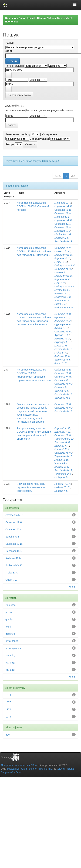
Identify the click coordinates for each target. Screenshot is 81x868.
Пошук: (10, 43)
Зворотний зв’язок (11, 772)
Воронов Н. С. (62, 258)
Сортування (50, 134)
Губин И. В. (61, 262)
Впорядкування (39, 139)
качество (10, 605)
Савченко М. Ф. (63, 269)
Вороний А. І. (62, 446)
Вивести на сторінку (18, 134)
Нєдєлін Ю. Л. (62, 487)
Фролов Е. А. (62, 318)
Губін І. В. (60, 283)
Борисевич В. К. (63, 255)
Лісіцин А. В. (61, 460)
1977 (8, 702)
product (10, 612)
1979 (8, 695)
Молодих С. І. (62, 217)
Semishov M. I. (63, 398)
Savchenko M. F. (63, 241)
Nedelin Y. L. (61, 491)
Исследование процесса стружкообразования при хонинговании (31, 487)
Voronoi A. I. (61, 463)
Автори (10, 144)
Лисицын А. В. (62, 442)
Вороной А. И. (62, 428)
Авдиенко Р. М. (63, 321)
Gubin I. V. (60, 304)
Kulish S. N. (61, 363)
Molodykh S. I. (62, 231)
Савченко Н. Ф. (63, 213)
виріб (8, 627)
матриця (10, 670)
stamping (10, 655)
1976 (8, 709)
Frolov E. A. (61, 353)
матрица (10, 663)
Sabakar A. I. (61, 238)
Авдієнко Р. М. (62, 339)
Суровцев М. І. (63, 342)
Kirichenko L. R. (63, 234)
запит (9, 51)
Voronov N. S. (62, 301)
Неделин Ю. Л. (63, 484)
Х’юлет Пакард (66, 769)
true (8, 735)
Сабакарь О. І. (63, 224)
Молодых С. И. (63, 203)
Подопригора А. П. (65, 265)
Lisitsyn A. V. (61, 477)
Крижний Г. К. (62, 449)
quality (9, 619)
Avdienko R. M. (63, 356)
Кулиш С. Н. (61, 328)
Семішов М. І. (62, 387)
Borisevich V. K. (63, 297)
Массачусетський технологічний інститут (30, 769)
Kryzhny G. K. (62, 467)
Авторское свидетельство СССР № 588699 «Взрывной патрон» (33, 206)
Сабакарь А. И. (63, 210)
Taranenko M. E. (63, 474)
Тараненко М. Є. (64, 456)
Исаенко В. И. (62, 251)
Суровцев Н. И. (63, 325)
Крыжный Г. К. (62, 432)
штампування (13, 648)
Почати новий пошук (19, 95)
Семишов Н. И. (63, 377)
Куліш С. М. (61, 346)
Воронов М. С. (63, 279)
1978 (8, 717)
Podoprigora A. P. (64, 308)
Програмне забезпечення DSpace (20, 765)
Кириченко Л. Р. (63, 206)
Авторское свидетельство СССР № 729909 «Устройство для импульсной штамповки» (34, 251)
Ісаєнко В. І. (61, 272)
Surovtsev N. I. (62, 360)
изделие (10, 634)
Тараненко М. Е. (64, 439)
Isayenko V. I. (62, 293)
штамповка (12, 641)
